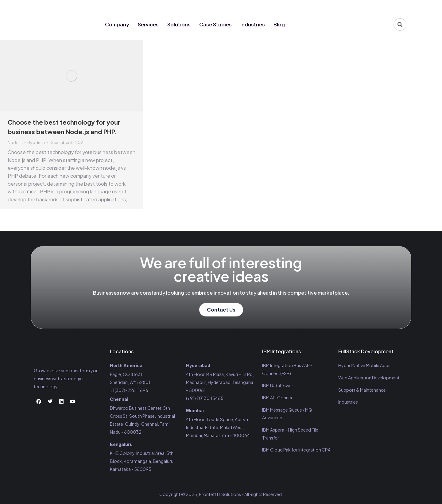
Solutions (179, 24)
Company (117, 24)
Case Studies (215, 24)
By (36, 142)
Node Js (15, 142)
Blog (279, 24)
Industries (253, 24)
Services (148, 24)
